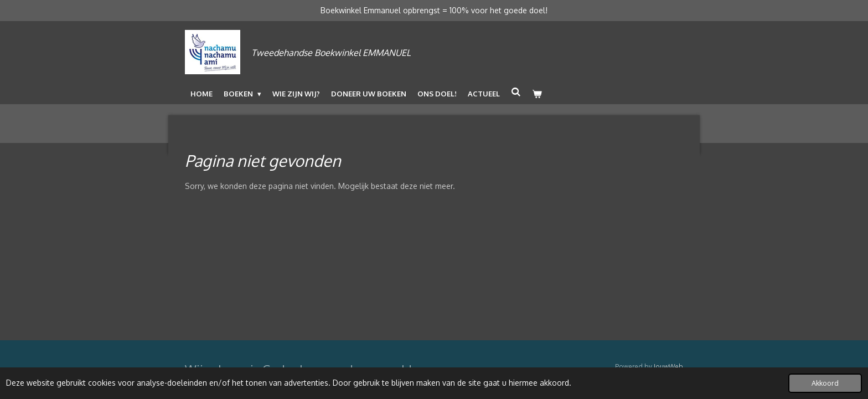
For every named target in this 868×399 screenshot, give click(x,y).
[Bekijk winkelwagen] (537, 94)
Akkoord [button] (825, 383)
